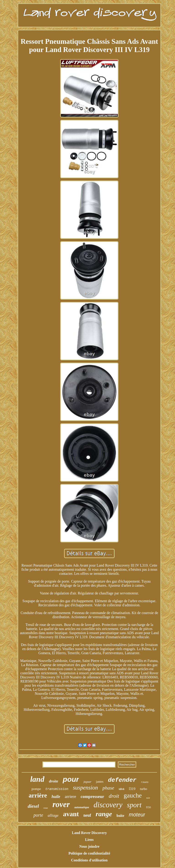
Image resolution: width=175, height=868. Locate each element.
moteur (137, 815)
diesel (33, 806)
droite (54, 781)
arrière (38, 795)
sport (134, 805)
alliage (53, 815)
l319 (132, 789)
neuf (87, 815)
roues (145, 782)
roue (46, 808)
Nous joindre (89, 846)
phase (108, 788)
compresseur (92, 796)
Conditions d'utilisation (89, 860)
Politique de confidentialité (89, 853)
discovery (108, 805)
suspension (85, 788)
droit (114, 796)
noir (148, 798)
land (37, 779)
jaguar (87, 782)
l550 (148, 807)
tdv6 (122, 789)
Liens (89, 840)
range (104, 814)
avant (71, 814)
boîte (121, 816)
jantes (100, 782)
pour (71, 779)
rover (61, 804)
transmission (57, 789)
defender (122, 780)
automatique (82, 807)
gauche (133, 795)
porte (38, 815)
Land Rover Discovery (89, 833)
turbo (144, 789)
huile (56, 797)
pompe (36, 789)
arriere (70, 796)
